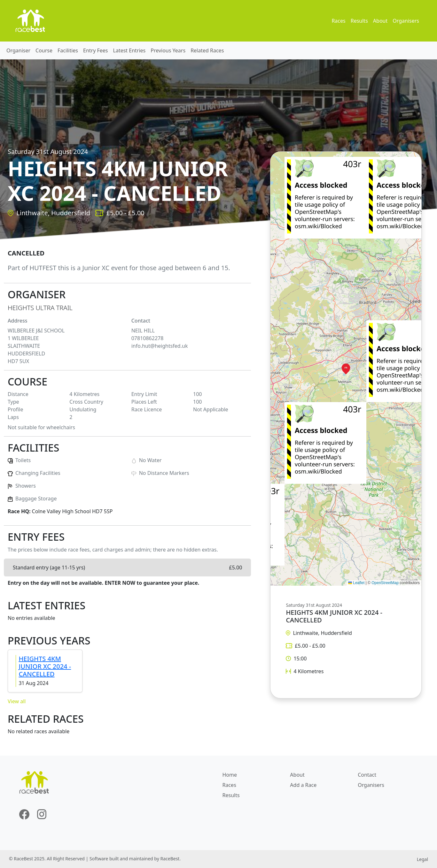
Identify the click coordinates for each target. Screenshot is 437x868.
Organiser (18, 50)
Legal (422, 859)
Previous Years (168, 50)
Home (230, 775)
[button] (346, 369)
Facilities (68, 50)
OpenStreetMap (385, 583)
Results (359, 21)
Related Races (207, 50)
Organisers (406, 21)
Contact (367, 775)
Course (44, 50)
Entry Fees (96, 50)
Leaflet (356, 583)
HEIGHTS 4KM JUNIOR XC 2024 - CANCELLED (45, 666)
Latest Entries (129, 50)
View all (17, 701)
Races (338, 21)
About (380, 21)
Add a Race (303, 785)
